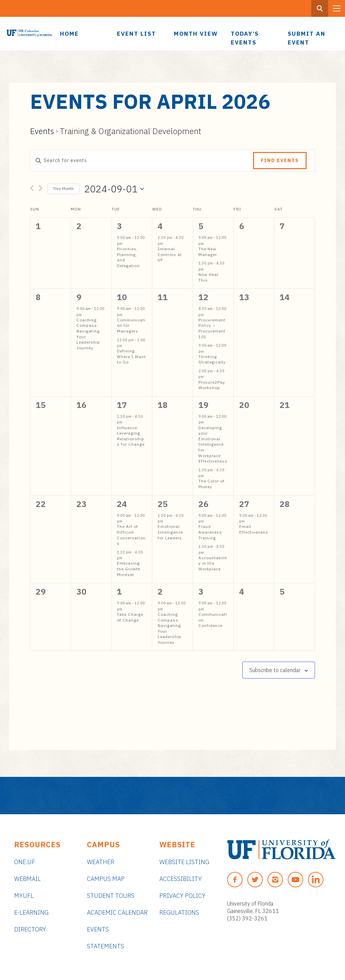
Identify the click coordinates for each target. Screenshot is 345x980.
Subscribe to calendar (275, 670)
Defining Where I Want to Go (131, 356)
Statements (105, 946)
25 (163, 504)
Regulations (179, 912)
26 (203, 504)
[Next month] (41, 189)
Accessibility (181, 879)
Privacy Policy (182, 896)
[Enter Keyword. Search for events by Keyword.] (142, 161)
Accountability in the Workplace (213, 563)
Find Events (280, 160)
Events (42, 131)
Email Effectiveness (254, 529)
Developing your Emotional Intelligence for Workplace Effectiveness (213, 444)
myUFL (24, 896)
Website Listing (184, 862)
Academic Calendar (117, 912)
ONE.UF (25, 862)
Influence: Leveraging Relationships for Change (131, 436)
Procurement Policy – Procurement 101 (212, 328)
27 (244, 504)
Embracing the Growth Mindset (129, 569)
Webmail (27, 879)
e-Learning (31, 912)
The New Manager (208, 252)
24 (122, 504)
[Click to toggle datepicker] (114, 189)
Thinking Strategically (212, 359)
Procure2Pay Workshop (212, 385)
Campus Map (106, 879)
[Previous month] (32, 189)
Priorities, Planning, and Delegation (128, 257)
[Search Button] (320, 8)
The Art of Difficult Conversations (131, 535)
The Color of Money (212, 484)
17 (122, 405)
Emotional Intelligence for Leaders (170, 532)
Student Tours (111, 896)
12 (203, 297)
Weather (101, 862)
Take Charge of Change (130, 617)
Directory (30, 929)
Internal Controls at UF (170, 254)
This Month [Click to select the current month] (63, 188)
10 (122, 297)
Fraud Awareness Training (210, 532)
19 (203, 405)
